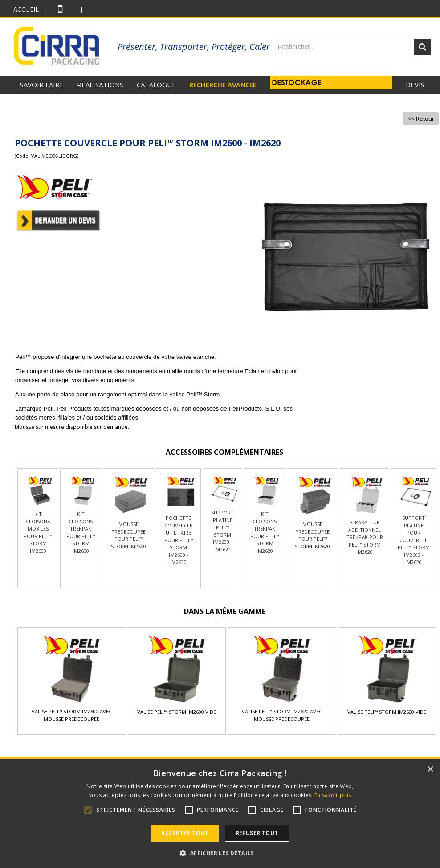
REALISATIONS (100, 85)
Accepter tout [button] (185, 833)
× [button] (430, 770)
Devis (415, 85)
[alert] (220, 814)
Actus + (350, 103)
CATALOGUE (156, 85)
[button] (220, 853)
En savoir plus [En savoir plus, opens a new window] (333, 795)
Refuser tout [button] (257, 833)
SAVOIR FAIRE (42, 85)
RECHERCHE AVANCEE (223, 85)
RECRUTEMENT (400, 103)
